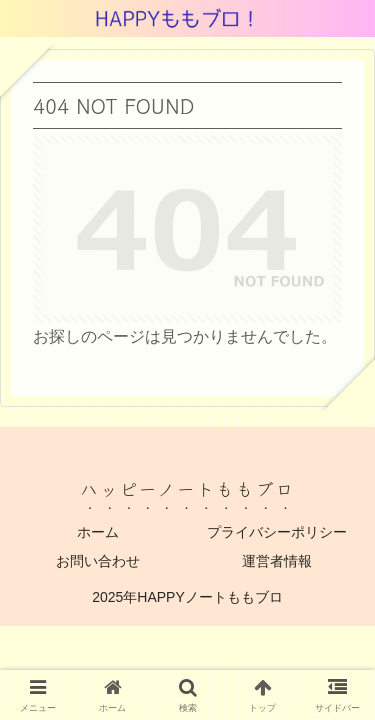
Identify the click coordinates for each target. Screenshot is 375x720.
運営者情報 (277, 561)
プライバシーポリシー (277, 532)
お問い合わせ (98, 561)
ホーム (98, 532)
